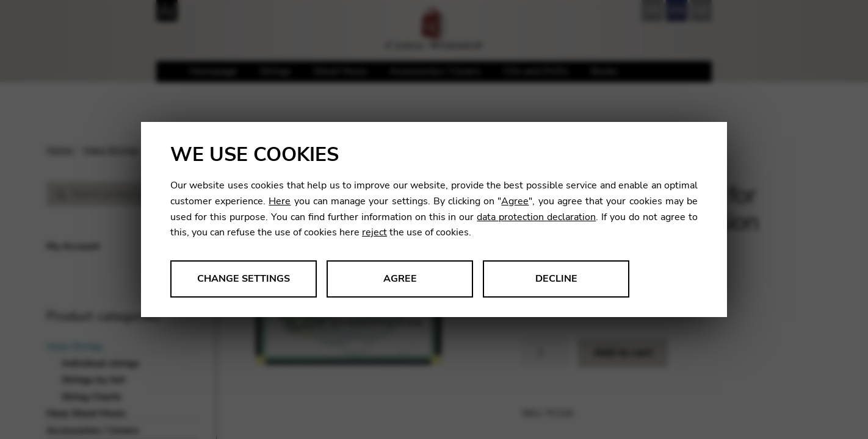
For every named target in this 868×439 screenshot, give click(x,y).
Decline (556, 279)
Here (280, 201)
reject (374, 232)
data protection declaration (536, 217)
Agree (515, 201)
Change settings (244, 279)
